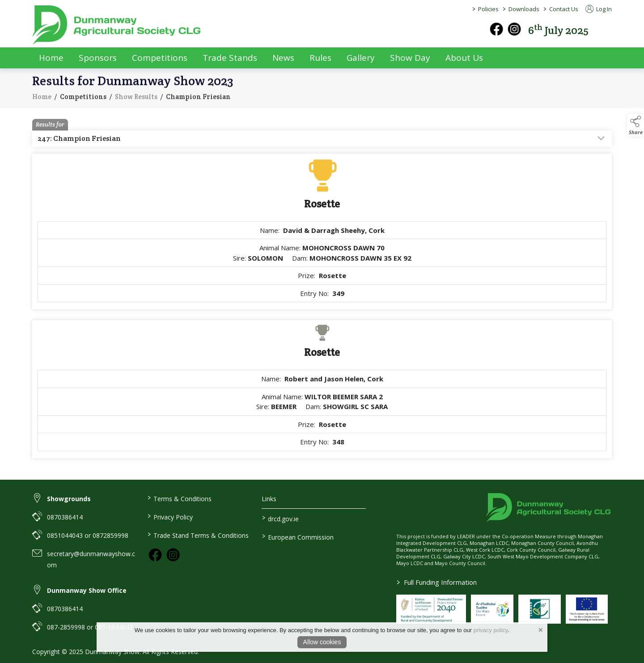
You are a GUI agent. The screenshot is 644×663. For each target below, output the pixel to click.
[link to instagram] (173, 555)
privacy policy (491, 630)
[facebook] (496, 29)
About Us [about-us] (464, 58)
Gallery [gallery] (361, 58)
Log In (599, 9)
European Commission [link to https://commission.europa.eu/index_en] (298, 536)
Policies (488, 9)
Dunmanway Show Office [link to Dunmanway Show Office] (87, 590)
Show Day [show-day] (410, 58)
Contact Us (564, 9)
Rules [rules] (320, 58)
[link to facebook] (155, 555)
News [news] (283, 58)
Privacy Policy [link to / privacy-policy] (170, 516)
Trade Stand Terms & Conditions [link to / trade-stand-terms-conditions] (198, 535)
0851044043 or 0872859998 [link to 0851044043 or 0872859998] (88, 535)
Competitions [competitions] (160, 58)
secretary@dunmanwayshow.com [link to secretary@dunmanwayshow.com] (91, 559)
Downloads (524, 9)
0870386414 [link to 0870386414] (65, 517)
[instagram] (514, 29)
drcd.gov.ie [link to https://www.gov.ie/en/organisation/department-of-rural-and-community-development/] (280, 518)
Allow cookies (322, 642)
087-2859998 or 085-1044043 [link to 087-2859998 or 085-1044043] (90, 627)
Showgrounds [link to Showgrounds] (69, 499)
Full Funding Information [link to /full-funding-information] (437, 582)
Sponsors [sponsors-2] (98, 58)
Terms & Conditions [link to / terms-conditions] (179, 498)
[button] (606, 29)
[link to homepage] (117, 25)
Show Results (136, 103)
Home (51, 58)
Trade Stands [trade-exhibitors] (230, 58)
